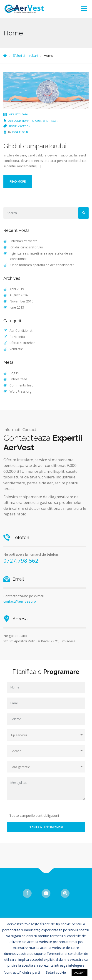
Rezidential (17, 337)
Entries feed (18, 379)
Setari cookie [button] (56, 972)
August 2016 (19, 295)
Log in (14, 373)
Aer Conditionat (20, 121)
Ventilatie (16, 349)
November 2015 (21, 301)
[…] (39, 166)
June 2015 (17, 307)
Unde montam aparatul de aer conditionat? (42, 265)
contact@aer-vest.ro (20, 601)
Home (13, 126)
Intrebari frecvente (24, 241)
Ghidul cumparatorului (35, 146)
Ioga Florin (20, 132)
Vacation (24, 126)
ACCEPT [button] (80, 973)
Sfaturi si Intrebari (45, 121)
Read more (18, 181)
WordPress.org (20, 391)
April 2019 (17, 289)
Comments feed (21, 385)
